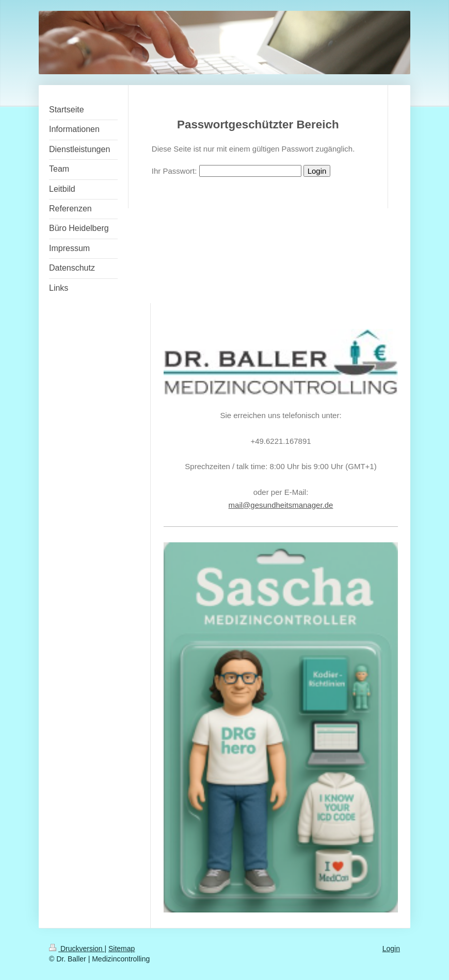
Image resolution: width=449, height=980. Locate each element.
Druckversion (77, 949)
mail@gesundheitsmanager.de (281, 505)
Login (391, 949)
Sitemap (122, 949)
